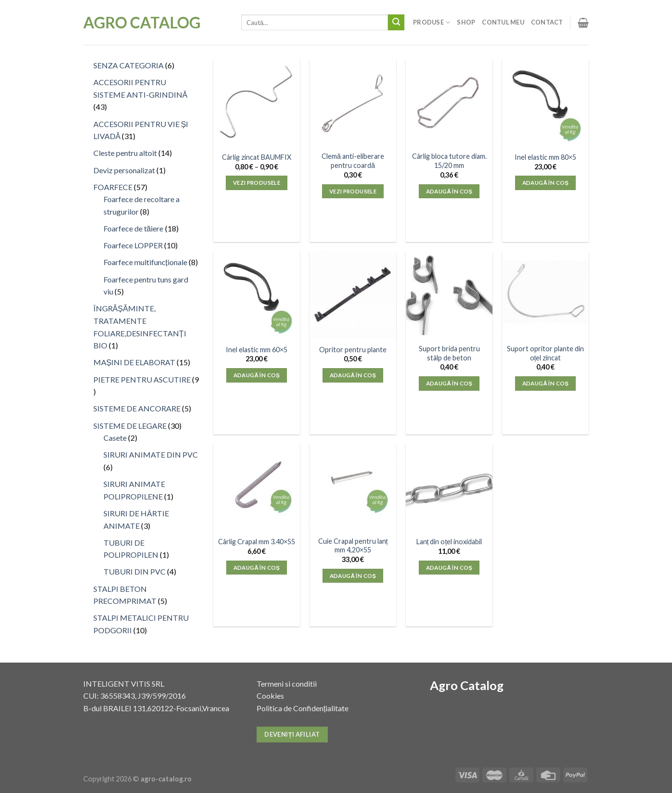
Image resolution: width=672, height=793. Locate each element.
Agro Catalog (142, 23)
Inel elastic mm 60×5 (257, 350)
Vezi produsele (257, 183)
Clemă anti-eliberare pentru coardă (353, 161)
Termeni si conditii (287, 684)
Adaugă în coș (449, 191)
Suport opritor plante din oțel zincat (545, 353)
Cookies (270, 696)
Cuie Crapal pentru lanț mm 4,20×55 (353, 546)
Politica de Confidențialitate (303, 708)
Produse (432, 22)
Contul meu (503, 22)
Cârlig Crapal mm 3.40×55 (257, 542)
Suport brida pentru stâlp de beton (449, 353)
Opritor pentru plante (353, 350)
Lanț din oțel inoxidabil (449, 542)
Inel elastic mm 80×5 (545, 157)
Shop (466, 22)
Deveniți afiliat (292, 734)
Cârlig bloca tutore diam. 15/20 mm (449, 161)
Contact (547, 22)
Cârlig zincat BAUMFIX (257, 157)
